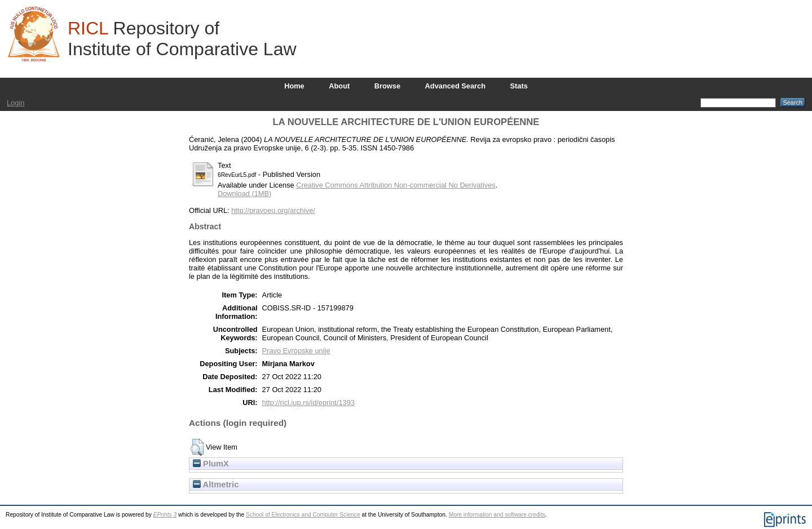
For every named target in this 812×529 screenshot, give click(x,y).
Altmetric (216, 484)
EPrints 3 (165, 515)
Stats (519, 86)
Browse (387, 86)
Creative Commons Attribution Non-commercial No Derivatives (396, 185)
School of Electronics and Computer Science (303, 515)
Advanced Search (455, 86)
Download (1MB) (244, 194)
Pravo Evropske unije (296, 351)
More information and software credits (497, 515)
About (339, 86)
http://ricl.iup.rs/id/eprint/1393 (308, 403)
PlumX (211, 464)
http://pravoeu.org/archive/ (273, 210)
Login (16, 103)
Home (294, 86)
